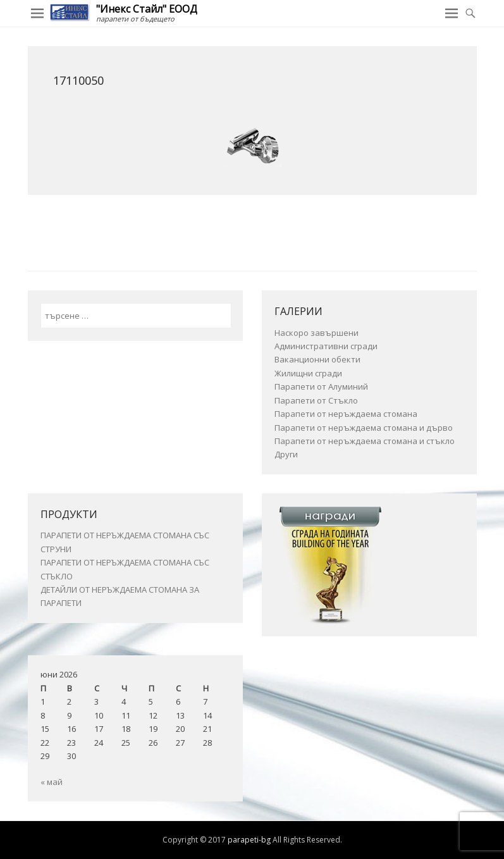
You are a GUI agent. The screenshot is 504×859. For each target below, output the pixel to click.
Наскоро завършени (317, 333)
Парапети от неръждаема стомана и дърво (364, 428)
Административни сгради (326, 346)
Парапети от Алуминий (321, 386)
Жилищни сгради (308, 373)
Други (286, 454)
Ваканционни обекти (317, 359)
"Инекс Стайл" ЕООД (147, 9)
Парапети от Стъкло (316, 400)
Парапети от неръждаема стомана (346, 414)
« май (52, 782)
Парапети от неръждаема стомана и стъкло (365, 441)
